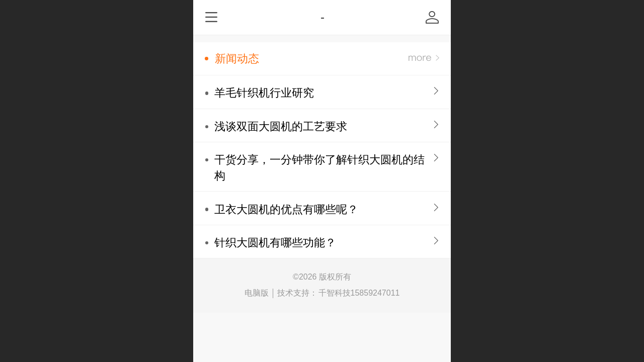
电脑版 (257, 293)
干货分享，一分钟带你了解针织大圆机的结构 (319, 168)
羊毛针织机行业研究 (264, 93)
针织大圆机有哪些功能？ (275, 243)
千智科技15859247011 (359, 293)
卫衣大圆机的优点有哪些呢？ (286, 209)
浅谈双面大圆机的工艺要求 (281, 126)
